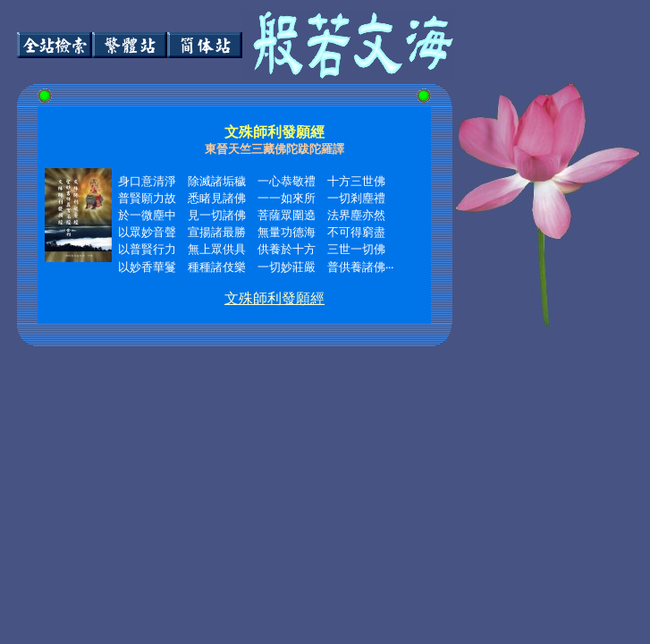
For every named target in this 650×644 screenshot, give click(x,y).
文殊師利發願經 (274, 298)
